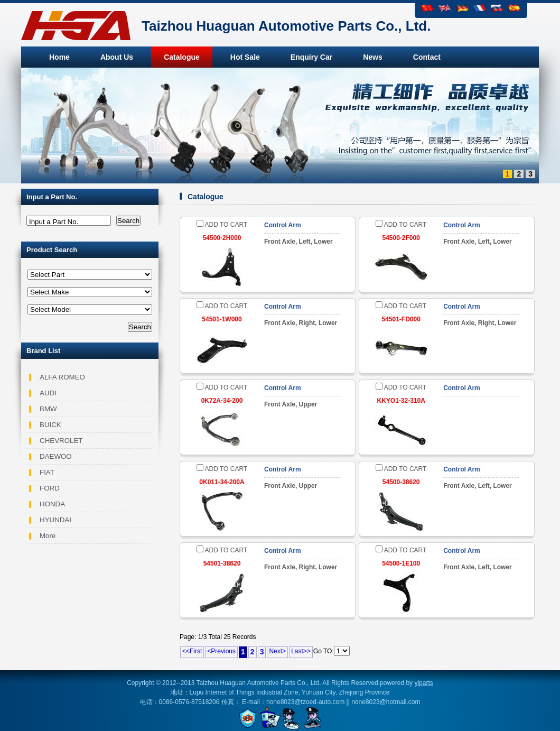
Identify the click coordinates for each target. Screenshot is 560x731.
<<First (192, 651)
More (48, 536)
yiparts (423, 683)
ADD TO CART (222, 225)
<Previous (221, 651)
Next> (277, 651)
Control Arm (283, 225)
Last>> (301, 651)
